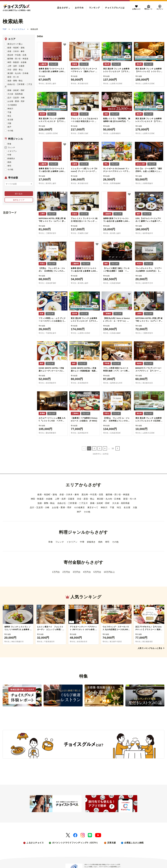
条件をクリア (19, 200)
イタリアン (11, 151)
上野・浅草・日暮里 (15, 66)
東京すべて (93, 507)
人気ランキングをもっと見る (151, 648)
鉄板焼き (10, 158)
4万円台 (87, 572)
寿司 (8, 166)
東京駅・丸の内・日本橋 (16, 73)
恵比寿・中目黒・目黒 (16, 55)
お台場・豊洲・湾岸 (15, 101)
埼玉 (8, 116)
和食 (8, 144)
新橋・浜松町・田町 (15, 90)
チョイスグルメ (19, 29)
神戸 (8, 127)
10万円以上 (109, 572)
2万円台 (66, 572)
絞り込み (19, 194)
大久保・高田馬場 (14, 94)
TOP (5, 29)
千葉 (8, 112)
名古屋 (9, 120)
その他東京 (11, 105)
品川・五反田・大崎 (15, 98)
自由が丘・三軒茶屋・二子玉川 (73, 503)
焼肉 (8, 162)
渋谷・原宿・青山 (14, 70)
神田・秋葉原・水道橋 (16, 62)
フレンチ (10, 147)
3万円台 (77, 572)
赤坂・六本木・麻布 (15, 51)
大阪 (8, 123)
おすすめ (79, 8)
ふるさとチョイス (35, 843)
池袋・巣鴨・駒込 (14, 81)
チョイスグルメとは (115, 8)
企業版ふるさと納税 (134, 843)
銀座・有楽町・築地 (15, 48)
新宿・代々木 (12, 77)
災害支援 (112, 843)
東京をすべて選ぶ (14, 44)
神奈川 (9, 109)
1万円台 (56, 572)
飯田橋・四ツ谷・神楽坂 (16, 59)
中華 (8, 155)
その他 (9, 131)
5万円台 (97, 572)
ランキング (94, 8)
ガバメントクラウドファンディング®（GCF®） (75, 843)
